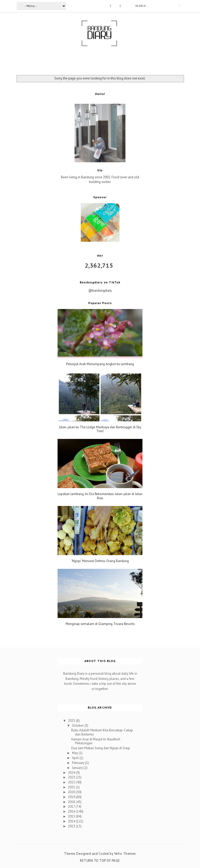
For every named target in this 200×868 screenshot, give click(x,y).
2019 (72, 797)
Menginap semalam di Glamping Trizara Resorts (100, 624)
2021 (72, 787)
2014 (72, 821)
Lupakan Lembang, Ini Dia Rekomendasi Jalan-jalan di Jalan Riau (100, 496)
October (78, 726)
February (79, 763)
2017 (72, 807)
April (76, 758)
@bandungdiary (100, 290)
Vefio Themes (125, 854)
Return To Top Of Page (100, 861)
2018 (72, 802)
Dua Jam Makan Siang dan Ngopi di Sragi (101, 748)
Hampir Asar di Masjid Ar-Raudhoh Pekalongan (96, 741)
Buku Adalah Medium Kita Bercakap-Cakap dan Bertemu (102, 732)
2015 (72, 816)
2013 (72, 826)
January (78, 768)
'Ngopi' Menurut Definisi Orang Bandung (100, 561)
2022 (72, 782)
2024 (72, 773)
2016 (72, 811)
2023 (72, 777)
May (75, 753)
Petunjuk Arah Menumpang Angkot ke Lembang (100, 364)
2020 (72, 792)
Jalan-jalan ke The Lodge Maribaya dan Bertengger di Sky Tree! (100, 429)
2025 (72, 721)
